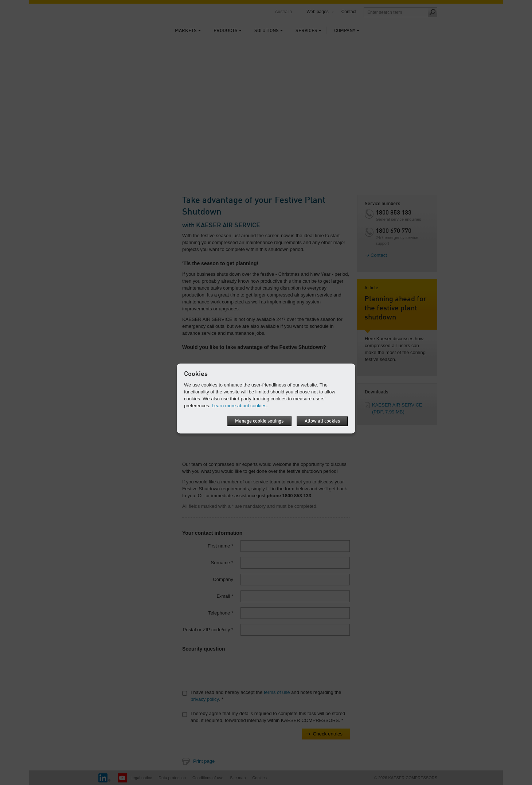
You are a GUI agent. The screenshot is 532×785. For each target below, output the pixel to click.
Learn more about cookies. (240, 406)
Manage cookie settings (259, 421)
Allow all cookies (322, 421)
